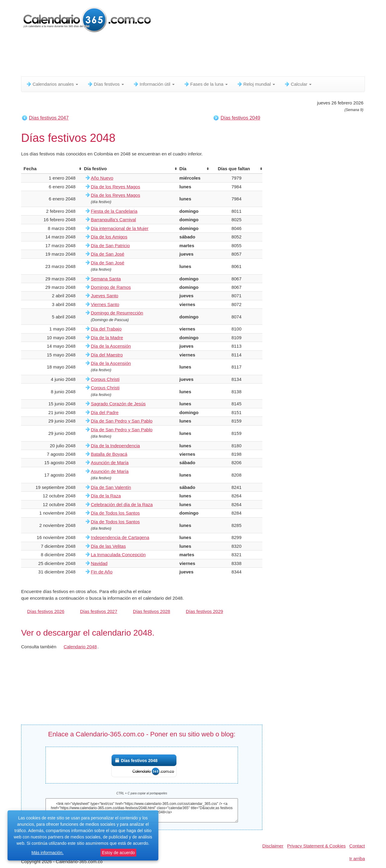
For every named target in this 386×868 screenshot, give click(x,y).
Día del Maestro (107, 355)
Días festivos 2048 (139, 761)
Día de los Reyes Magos (115, 187)
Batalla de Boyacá (109, 454)
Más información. (47, 853)
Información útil (154, 84)
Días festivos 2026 (46, 611)
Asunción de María (110, 463)
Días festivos (106, 84)
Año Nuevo (102, 178)
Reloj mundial (256, 84)
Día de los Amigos (109, 237)
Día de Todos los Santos (115, 513)
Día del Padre (105, 412)
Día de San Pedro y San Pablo (122, 421)
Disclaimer (273, 846)
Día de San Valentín (111, 487)
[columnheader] (51, 169)
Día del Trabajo (106, 329)
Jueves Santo (104, 296)
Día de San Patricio (110, 246)
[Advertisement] (167, 56)
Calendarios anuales (52, 84)
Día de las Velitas (108, 546)
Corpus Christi (105, 379)
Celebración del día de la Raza (122, 504)
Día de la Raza (106, 496)
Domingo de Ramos (111, 287)
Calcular (298, 84)
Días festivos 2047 (49, 118)
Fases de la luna (206, 84)
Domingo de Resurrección (117, 313)
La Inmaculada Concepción (118, 555)
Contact (357, 846)
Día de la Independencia (115, 446)
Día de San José (108, 254)
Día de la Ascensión (111, 346)
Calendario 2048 (80, 647)
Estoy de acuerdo (118, 853)
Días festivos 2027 (98, 611)
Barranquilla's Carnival (113, 220)
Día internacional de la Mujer (120, 228)
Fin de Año (102, 572)
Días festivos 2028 (152, 611)
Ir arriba (357, 858)
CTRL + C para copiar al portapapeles (142, 793)
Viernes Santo (105, 304)
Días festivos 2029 (204, 611)
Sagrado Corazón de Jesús (118, 404)
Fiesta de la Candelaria (114, 211)
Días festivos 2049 (240, 118)
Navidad (99, 563)
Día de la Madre (107, 338)
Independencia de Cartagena (120, 537)
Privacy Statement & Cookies (316, 846)
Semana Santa (106, 279)
